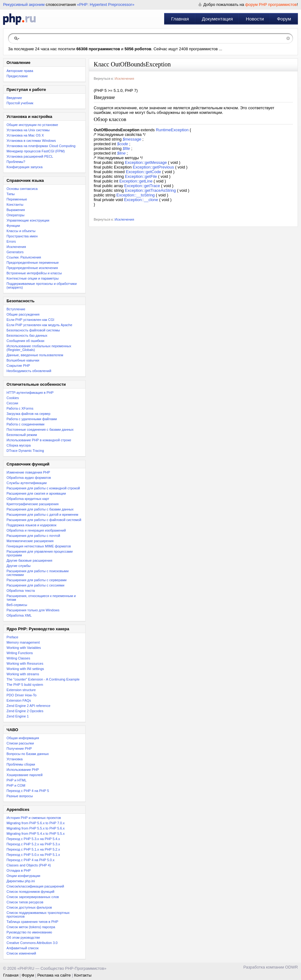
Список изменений (21, 953)
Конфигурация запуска (25, 167)
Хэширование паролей (25, 775)
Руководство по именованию (29, 932)
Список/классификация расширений (35, 886)
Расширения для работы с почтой (33, 536)
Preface (12, 637)
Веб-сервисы (17, 605)
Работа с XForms (20, 408)
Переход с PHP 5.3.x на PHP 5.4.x (33, 839)
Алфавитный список (22, 948)
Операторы (16, 215)
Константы (15, 205)
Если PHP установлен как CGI (30, 320)
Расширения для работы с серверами (36, 580)
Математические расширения (30, 541)
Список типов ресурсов (25, 902)
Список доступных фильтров (29, 907)
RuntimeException (172, 130)
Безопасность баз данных (27, 335)
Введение (14, 98)
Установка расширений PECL (30, 156)
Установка (15, 759)
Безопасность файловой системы (33, 330)
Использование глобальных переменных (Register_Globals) (39, 348)
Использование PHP (23, 770)
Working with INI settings (25, 669)
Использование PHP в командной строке (39, 440)
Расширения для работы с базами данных (40, 509)
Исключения (16, 247)
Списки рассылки (20, 743)
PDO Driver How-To (22, 695)
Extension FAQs (19, 700)
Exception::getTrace (142, 186)
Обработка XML (19, 615)
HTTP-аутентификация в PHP (30, 393)
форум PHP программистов (271, 4)
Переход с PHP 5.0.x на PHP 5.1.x (33, 855)
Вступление (16, 309)
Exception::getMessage (146, 162)
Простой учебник (20, 103)
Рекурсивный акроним (24, 4)
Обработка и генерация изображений (36, 530)
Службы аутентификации (27, 483)
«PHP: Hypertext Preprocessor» (106, 4)
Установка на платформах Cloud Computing (41, 146)
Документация (218, 19)
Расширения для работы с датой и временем (42, 515)
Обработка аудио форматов (29, 478)
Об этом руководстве (23, 937)
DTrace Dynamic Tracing (25, 451)
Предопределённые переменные (33, 263)
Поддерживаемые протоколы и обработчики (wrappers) (42, 285)
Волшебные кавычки (23, 360)
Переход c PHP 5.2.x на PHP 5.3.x (33, 844)
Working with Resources (25, 663)
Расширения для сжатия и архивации (36, 493)
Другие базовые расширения (29, 560)
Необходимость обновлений (29, 371)
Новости (255, 19)
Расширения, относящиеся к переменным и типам (41, 598)
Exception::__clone (141, 200)
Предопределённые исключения (32, 268)
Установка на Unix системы (28, 130)
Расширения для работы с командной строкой (43, 488)
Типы (11, 194)
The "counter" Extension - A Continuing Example (43, 679)
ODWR (292, 967)
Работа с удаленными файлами (32, 419)
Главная (180, 19)
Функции (13, 226)
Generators (15, 252)
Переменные (17, 199)
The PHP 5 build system (25, 685)
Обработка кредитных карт (28, 499)
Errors (11, 241)
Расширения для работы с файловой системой (44, 520)
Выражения (16, 210)
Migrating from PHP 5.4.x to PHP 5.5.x (36, 834)
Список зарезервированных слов (33, 897)
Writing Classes (18, 658)
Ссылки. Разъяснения (24, 257)
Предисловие (17, 76)
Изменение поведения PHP (28, 472)
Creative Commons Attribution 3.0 (32, 943)
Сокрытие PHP (18, 366)
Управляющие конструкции (28, 220)
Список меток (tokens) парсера (31, 927)
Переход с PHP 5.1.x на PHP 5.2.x (33, 849)
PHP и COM (16, 785)
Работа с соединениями (25, 424)
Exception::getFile (141, 176)
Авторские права (20, 71)
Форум (284, 19)
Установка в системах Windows (31, 141)
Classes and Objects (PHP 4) (29, 865)
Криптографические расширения (33, 504)
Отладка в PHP (19, 870)
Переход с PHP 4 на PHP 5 (28, 791)
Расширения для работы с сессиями (35, 585)
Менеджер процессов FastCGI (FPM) (36, 151)
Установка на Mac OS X (25, 135)
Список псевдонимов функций (30, 892)
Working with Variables (24, 648)
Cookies (13, 398)
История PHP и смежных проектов (34, 818)
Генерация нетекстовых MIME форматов (39, 546)
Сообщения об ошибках (25, 341)
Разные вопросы (20, 796)
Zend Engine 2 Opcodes (25, 711)
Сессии (12, 403)
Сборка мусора (19, 445)
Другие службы (19, 566)
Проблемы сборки (21, 764)
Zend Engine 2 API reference (28, 706)
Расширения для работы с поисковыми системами (38, 573)
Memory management (23, 642)
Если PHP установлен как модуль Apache (39, 325)
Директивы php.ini (21, 881)
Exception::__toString (136, 195)
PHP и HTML (17, 780)
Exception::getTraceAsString (150, 190)
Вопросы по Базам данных (28, 754)
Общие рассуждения (23, 314)
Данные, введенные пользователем (35, 355)
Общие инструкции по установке (32, 125)
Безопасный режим (22, 435)
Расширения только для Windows (33, 610)
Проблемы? (16, 162)
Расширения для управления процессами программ (40, 553)
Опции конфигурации (23, 876)
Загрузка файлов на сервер (28, 414)
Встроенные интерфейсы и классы (34, 273)
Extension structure (21, 690)
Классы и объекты (21, 231)
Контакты (83, 975)
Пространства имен (22, 236)
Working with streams (23, 674)
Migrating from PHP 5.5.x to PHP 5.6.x (36, 828)
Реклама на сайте (54, 975)
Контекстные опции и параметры (33, 278)
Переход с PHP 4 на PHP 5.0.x (31, 860)
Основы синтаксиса (22, 189)
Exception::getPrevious (153, 167)
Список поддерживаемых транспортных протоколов (38, 915)
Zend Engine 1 (18, 716)
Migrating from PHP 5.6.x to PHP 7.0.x (36, 823)
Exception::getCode (143, 172)
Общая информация (23, 738)
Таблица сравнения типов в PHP (32, 922)
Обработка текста (21, 591)
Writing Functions (20, 653)
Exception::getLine (136, 181)
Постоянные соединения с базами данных (40, 429)
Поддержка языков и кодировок (31, 525)
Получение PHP (19, 748)
